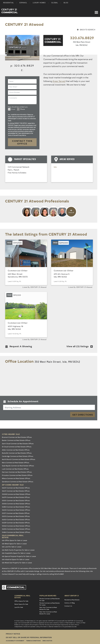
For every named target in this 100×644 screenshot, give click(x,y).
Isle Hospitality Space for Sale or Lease (16, 553)
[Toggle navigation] (96, 11)
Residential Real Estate (72, 600)
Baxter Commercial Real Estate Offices (16, 440)
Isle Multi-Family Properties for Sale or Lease (18, 550)
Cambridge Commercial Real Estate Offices (18, 456)
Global (55, 3)
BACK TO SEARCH (86, 30)
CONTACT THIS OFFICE (22, 142)
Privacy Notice (13, 634)
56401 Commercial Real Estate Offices (16, 488)
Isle (55, 167)
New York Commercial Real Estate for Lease (48, 613)
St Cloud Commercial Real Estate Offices (17, 447)
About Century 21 (72, 596)
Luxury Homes (39, 3)
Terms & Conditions (33, 641)
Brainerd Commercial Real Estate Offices (17, 437)
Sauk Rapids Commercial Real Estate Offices (18, 466)
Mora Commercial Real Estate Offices (16, 463)
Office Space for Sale (21, 601)
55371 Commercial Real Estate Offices (16, 513)
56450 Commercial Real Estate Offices (16, 510)
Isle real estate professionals (54, 571)
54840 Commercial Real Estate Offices (16, 532)
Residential (9, 3)
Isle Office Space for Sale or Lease (15, 540)
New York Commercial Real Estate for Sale (48, 608)
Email (13, 109)
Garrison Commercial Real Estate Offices (17, 472)
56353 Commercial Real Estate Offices (16, 520)
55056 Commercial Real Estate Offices (16, 504)
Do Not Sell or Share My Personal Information (29, 637)
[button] (19, 347)
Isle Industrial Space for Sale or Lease (16, 559)
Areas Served (59, 81)
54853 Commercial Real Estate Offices (16, 507)
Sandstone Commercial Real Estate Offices (18, 482)
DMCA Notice (47, 641)
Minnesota (65, 568)
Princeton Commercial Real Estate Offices (17, 475)
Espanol (23, 3)
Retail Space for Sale (21, 604)
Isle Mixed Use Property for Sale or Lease (17, 563)
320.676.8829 (82, 38)
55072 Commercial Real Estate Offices (16, 516)
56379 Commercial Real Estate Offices (16, 497)
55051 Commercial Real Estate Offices (16, 501)
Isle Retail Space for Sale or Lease (14, 544)
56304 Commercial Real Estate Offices (16, 529)
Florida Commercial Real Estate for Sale (50, 600)
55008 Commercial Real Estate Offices (16, 494)
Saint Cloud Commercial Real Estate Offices (18, 444)
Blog (66, 3)
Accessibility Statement (15, 641)
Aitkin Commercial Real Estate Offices (16, 450)
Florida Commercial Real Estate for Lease (50, 604)
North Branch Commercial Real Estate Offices (19, 459)
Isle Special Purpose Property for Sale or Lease (19, 556)
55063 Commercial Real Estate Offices (16, 526)
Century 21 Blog (70, 603)
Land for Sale (19, 607)
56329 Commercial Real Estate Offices (16, 523)
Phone (23, 109)
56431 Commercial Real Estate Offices (16, 491)
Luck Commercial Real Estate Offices (15, 469)
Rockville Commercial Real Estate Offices (17, 453)
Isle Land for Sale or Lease (12, 547)
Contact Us (68, 606)
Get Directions (83, 415)
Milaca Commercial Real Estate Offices (16, 478)
